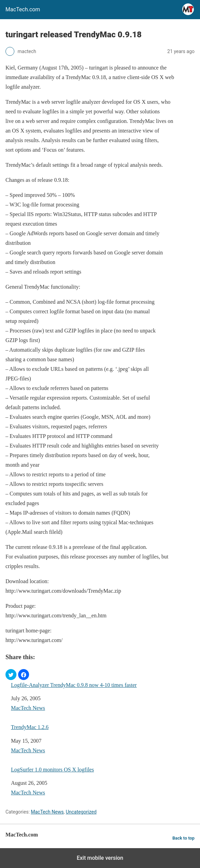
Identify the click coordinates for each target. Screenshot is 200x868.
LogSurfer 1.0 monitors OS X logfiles (52, 770)
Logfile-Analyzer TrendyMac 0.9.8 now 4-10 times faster (74, 685)
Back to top (183, 838)
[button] (11, 675)
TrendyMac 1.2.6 (30, 727)
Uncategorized (81, 812)
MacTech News (28, 708)
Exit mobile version (100, 858)
